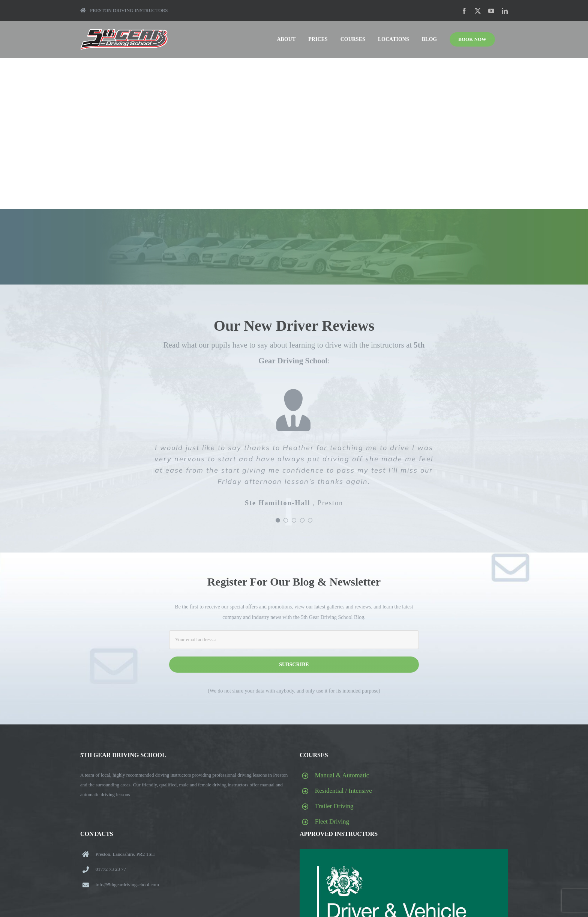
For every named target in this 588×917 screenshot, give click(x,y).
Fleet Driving (332, 821)
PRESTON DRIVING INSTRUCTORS (124, 10)
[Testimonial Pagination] (278, 520)
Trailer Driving (334, 806)
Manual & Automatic (342, 775)
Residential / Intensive (343, 791)
